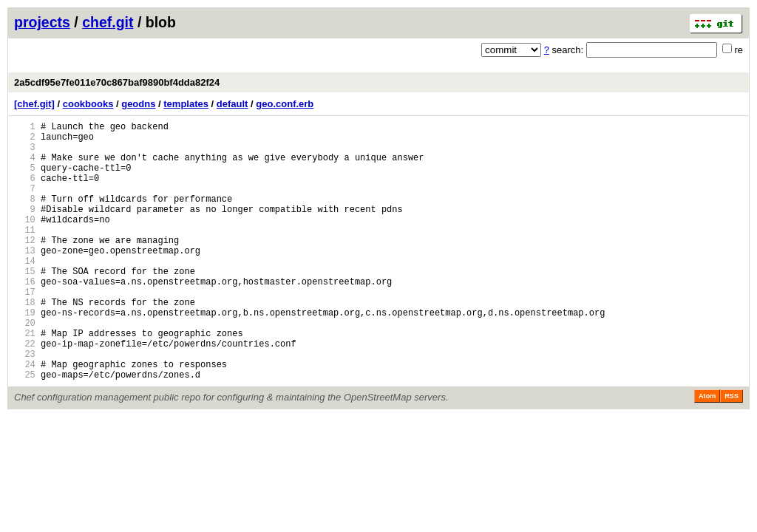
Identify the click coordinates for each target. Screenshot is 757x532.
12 (25, 266)
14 (25, 291)
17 (25, 329)
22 (25, 392)
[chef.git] (34, 104)
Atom (707, 451)
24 (25, 417)
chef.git (108, 22)
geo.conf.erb (285, 104)
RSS (731, 451)
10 (25, 241)
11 (25, 254)
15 (25, 304)
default (232, 104)
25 (25, 430)
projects (42, 22)
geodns (138, 104)
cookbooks (88, 104)
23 (25, 405)
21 (25, 379)
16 (25, 317)
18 (25, 342)
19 (25, 354)
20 (25, 367)
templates (186, 104)
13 (25, 279)
